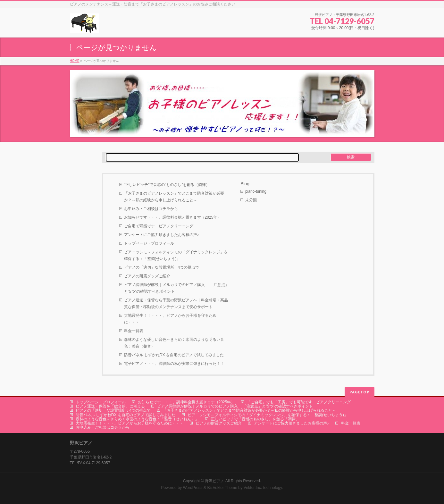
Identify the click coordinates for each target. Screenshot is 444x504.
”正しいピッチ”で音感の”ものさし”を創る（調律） (167, 185)
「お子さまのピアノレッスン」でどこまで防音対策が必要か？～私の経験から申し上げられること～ (174, 197)
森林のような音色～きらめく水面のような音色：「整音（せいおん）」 (137, 419)
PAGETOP (360, 392)
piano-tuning (256, 191)
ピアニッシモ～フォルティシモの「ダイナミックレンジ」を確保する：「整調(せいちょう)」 (176, 255)
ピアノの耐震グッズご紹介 (147, 276)
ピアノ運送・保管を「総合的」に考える (110, 406)
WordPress (193, 488)
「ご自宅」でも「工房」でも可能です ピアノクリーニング (299, 402)
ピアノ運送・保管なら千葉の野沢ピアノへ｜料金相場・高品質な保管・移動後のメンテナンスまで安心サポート (176, 303)
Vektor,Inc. (253, 488)
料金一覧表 (134, 331)
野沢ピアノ (214, 481)
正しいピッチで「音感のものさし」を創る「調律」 (255, 419)
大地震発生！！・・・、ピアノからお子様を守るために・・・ (170, 319)
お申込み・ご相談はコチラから (151, 209)
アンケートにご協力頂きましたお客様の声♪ (162, 235)
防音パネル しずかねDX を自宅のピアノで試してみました (174, 355)
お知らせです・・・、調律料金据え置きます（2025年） (173, 217)
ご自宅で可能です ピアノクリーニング (159, 226)
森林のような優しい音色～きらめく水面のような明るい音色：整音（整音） (174, 343)
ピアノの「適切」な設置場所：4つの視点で (162, 267)
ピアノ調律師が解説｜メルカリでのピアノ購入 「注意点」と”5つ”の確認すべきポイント (176, 288)
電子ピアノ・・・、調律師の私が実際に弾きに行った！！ (174, 364)
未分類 (251, 200)
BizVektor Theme (222, 488)
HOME (75, 61)
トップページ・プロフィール (149, 243)
